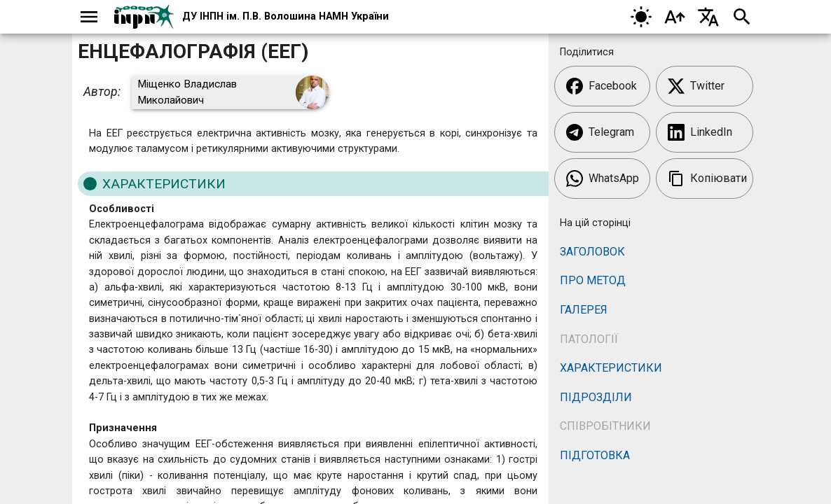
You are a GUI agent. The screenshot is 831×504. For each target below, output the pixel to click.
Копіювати (707, 178)
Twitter (696, 86)
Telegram (600, 132)
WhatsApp (603, 178)
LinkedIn (700, 132)
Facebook (602, 86)
